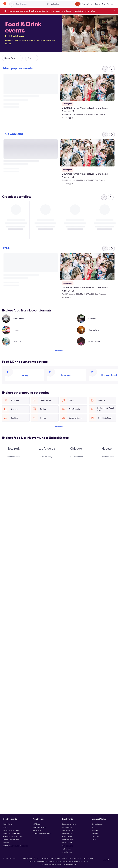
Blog (64, 858)
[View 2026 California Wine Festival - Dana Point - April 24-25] (87, 87)
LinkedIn (95, 833)
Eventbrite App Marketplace (13, 836)
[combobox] (62, 4)
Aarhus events (67, 827)
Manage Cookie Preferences (67, 864)
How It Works (8, 824)
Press (84, 858)
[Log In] (98, 4)
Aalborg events (67, 833)
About (58, 858)
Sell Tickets (37, 824)
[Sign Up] (105, 4)
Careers (76, 858)
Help (70, 858)
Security (32, 861)
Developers (41, 861)
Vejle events (66, 849)
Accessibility (74, 861)
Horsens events (68, 846)
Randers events (68, 840)
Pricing (6, 827)
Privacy (64, 861)
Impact (90, 858)
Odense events (68, 830)
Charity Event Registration (42, 833)
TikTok (94, 840)
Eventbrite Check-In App (12, 833)
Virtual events (67, 852)
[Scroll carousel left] (105, 135)
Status (50, 861)
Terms (57, 861)
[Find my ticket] (87, 4)
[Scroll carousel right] (112, 69)
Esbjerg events (67, 836)
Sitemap (6, 843)
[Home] (5, 4)
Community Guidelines (11, 840)
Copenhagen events (69, 824)
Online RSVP (37, 830)
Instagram (95, 836)
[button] (12, 58)
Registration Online (39, 827)
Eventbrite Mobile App (11, 830)
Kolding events (67, 843)
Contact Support (97, 824)
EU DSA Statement (48, 864)
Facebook (95, 830)
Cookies (83, 861)
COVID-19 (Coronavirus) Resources (15, 846)
